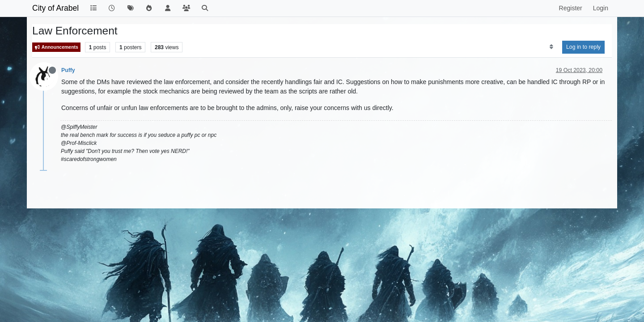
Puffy (68, 70)
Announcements (56, 47)
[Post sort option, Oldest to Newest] (551, 47)
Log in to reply (583, 47)
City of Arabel (55, 8)
